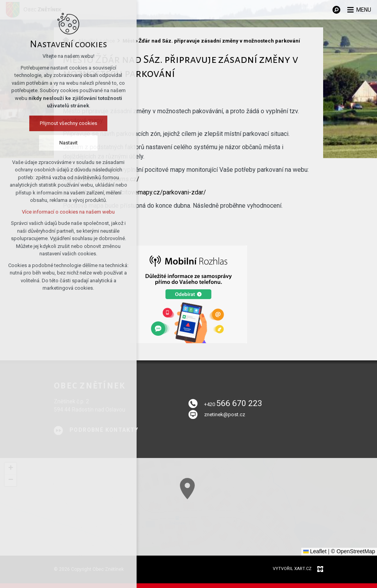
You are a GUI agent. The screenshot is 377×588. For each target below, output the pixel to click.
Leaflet (315, 551)
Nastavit (53, 143)
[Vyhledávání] (332, 10)
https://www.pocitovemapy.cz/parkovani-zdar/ (143, 192)
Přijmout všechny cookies (53, 124)
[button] (201, 496)
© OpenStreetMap (353, 551)
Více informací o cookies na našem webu (53, 213)
